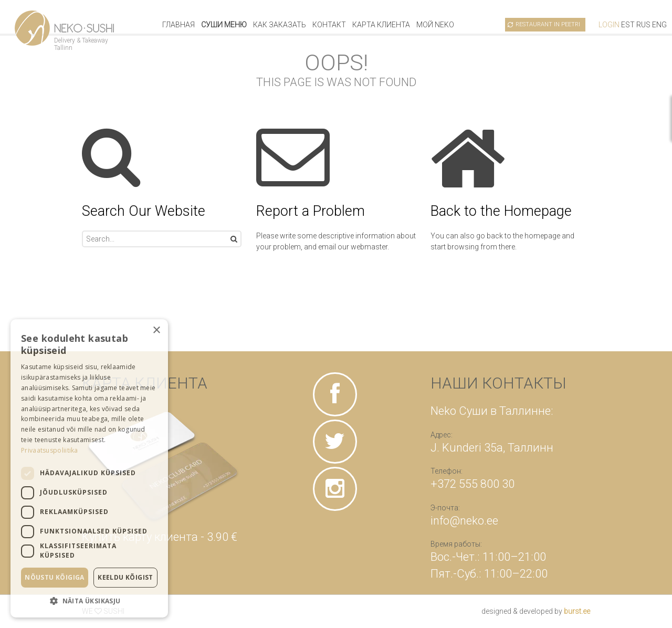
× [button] (156, 331)
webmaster (369, 247)
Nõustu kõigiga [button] (55, 577)
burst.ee (577, 611)
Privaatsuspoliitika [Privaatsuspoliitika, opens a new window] (50, 450)
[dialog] (89, 468)
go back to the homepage (518, 236)
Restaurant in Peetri (548, 24)
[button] (89, 601)
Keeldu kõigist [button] (125, 577)
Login (609, 25)
